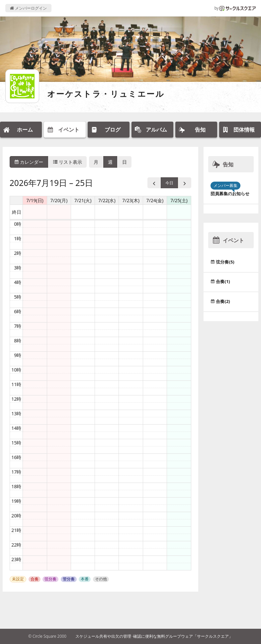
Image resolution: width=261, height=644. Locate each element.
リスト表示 (68, 162)
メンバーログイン (28, 8)
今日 (169, 183)
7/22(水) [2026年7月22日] (107, 200)
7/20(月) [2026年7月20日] (59, 200)
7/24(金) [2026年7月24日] (155, 200)
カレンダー (29, 162)
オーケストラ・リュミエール (106, 94)
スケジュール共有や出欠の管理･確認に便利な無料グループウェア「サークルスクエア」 (154, 636)
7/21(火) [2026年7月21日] (83, 200)
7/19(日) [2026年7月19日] (35, 200)
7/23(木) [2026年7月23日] (131, 200)
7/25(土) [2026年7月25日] (179, 200)
